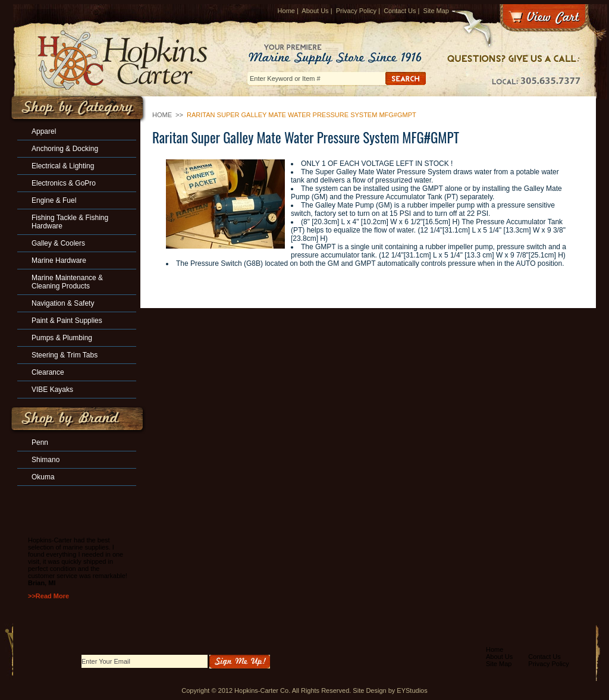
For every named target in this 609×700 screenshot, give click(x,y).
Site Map (436, 11)
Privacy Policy (356, 11)
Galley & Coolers (58, 243)
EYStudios (412, 690)
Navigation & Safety (63, 303)
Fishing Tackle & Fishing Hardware (70, 222)
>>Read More (48, 596)
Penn (40, 442)
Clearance (48, 372)
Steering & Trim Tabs (65, 355)
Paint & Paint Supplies (67, 321)
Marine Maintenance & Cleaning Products (67, 282)
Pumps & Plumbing (62, 338)
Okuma (43, 477)
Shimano (45, 460)
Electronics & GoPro (64, 183)
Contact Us (400, 11)
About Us (315, 11)
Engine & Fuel (54, 200)
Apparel (44, 131)
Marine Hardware (59, 260)
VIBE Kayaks (52, 390)
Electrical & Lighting (63, 166)
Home (286, 11)
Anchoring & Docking (65, 149)
